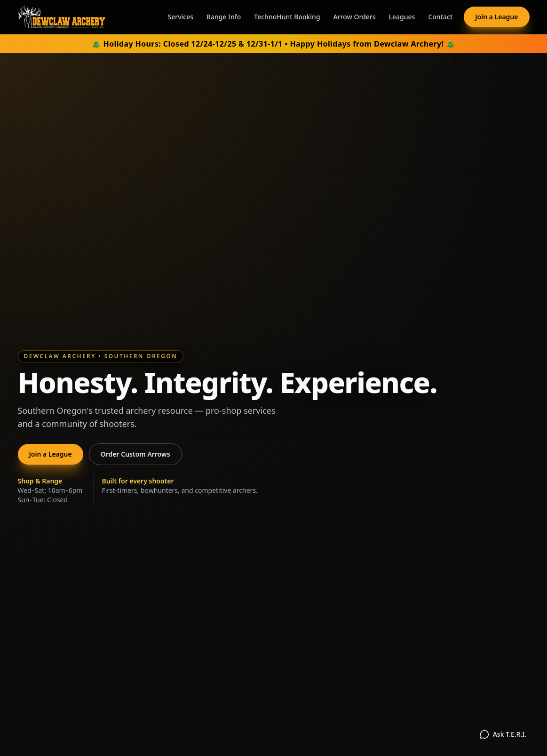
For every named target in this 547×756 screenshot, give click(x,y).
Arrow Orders (355, 17)
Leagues (402, 17)
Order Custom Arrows (135, 454)
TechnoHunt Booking (287, 17)
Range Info (224, 17)
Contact (440, 17)
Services (181, 17)
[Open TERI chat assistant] (503, 734)
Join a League (496, 17)
